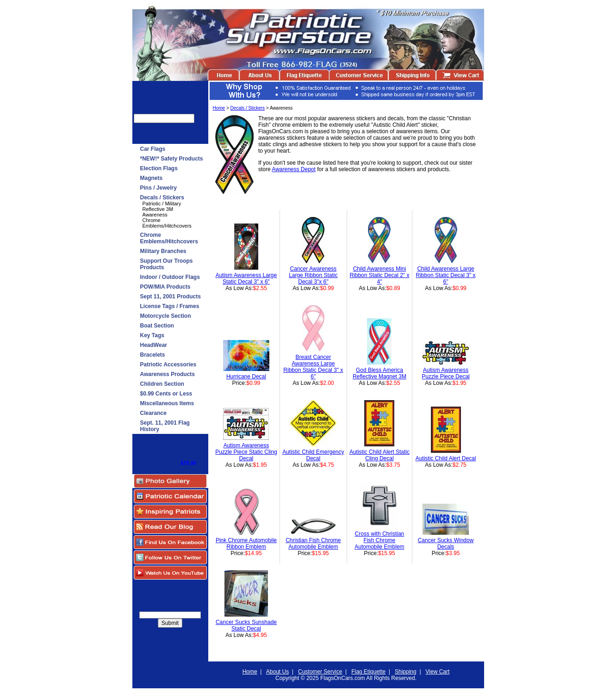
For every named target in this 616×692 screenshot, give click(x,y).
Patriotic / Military (162, 204)
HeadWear (154, 345)
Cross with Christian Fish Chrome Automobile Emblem (379, 540)
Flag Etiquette (368, 672)
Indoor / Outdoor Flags (170, 277)
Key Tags (152, 335)
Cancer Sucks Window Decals (446, 544)
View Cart (438, 672)
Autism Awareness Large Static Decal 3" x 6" (246, 278)
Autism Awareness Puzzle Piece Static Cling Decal (246, 452)
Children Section (162, 384)
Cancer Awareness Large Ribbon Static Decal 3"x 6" (313, 275)
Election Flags (159, 168)
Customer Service (320, 672)
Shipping (406, 672)
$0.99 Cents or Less (166, 394)
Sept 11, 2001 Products (171, 297)
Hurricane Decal (246, 377)
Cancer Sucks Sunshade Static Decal (246, 625)
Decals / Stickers (162, 198)
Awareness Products (168, 374)
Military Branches (163, 251)
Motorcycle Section (166, 316)
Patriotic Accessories (168, 365)
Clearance (153, 413)
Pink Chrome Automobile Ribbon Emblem (246, 544)
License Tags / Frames (170, 306)
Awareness (155, 215)
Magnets (152, 178)
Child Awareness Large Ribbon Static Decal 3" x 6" (446, 275)
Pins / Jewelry (159, 188)
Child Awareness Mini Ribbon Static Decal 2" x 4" (379, 275)
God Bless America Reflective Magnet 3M (380, 373)
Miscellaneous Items (167, 403)
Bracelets (153, 355)
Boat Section (157, 326)
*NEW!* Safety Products (172, 159)
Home (219, 108)
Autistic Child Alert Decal (446, 458)
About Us (277, 672)
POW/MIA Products (165, 287)
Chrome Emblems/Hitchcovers (167, 223)
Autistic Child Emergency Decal (313, 455)
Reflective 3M (158, 209)
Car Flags (153, 149)
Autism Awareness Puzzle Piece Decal (445, 373)
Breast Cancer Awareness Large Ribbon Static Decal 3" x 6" (313, 367)
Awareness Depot (294, 169)
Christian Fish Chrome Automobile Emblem (313, 544)
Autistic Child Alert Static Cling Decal (380, 455)
